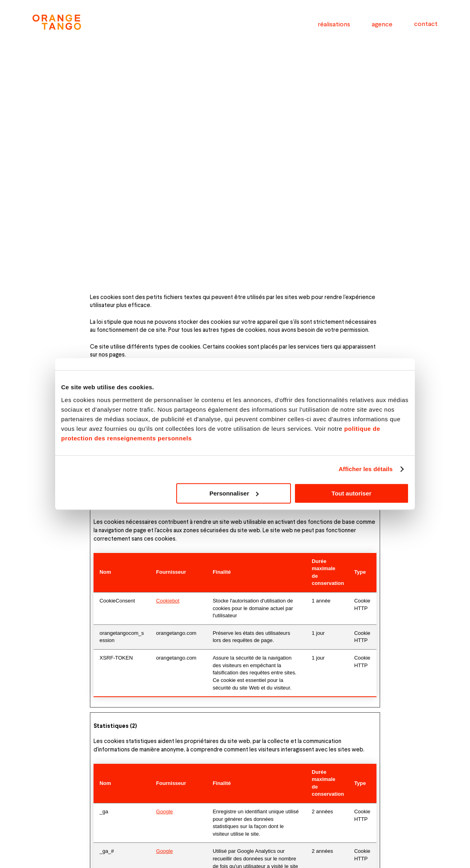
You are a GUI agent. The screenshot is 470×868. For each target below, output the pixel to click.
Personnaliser (234, 493)
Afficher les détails (365, 469)
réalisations (334, 24)
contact (426, 24)
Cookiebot (168, 601)
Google (165, 812)
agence (382, 24)
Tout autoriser (352, 493)
